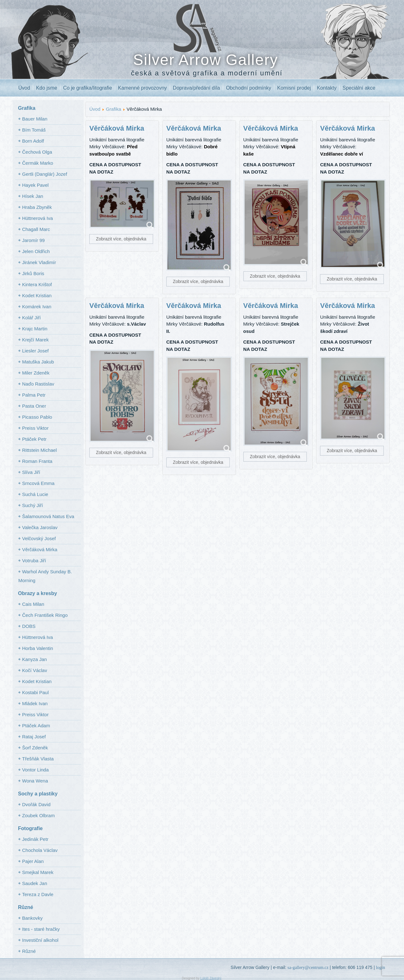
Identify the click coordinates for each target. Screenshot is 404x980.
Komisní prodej (294, 88)
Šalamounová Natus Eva (48, 516)
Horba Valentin (38, 648)
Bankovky (32, 918)
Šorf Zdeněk (35, 748)
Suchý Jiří (33, 505)
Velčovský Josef (39, 538)
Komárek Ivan (37, 307)
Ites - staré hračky (41, 929)
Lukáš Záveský (211, 978)
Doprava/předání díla (196, 88)
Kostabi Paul (35, 692)
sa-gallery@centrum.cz (308, 968)
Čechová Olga (37, 152)
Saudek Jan (35, 883)
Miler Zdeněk (36, 373)
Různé (29, 951)
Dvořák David (36, 804)
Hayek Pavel (35, 185)
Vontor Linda (35, 770)
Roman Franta (37, 461)
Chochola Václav (40, 850)
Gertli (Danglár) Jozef (45, 174)
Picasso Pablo (37, 417)
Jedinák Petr (35, 839)
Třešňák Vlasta (38, 759)
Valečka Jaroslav (40, 527)
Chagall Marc (36, 229)
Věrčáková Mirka (40, 549)
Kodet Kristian (37, 295)
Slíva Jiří (31, 472)
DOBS (29, 626)
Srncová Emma (38, 483)
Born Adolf (33, 141)
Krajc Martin (35, 329)
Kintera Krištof (37, 284)
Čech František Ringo (45, 615)
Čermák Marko (38, 163)
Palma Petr (34, 395)
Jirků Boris (33, 273)
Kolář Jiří (31, 318)
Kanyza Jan (34, 659)
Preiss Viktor (35, 428)
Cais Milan (33, 604)
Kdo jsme (47, 88)
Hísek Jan (33, 196)
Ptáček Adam (36, 726)
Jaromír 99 (33, 240)
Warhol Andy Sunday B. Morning (45, 576)
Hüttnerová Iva (38, 218)
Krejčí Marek (35, 340)
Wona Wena (35, 781)
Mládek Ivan (35, 703)
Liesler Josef (35, 351)
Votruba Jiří (34, 561)
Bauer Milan (35, 119)
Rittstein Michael (39, 450)
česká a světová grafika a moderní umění (207, 73)
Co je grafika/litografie (88, 88)
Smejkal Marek (38, 872)
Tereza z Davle (38, 894)
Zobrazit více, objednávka (121, 239)
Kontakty (327, 88)
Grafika (113, 109)
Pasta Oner (34, 406)
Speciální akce (359, 88)
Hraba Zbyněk (37, 207)
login (380, 968)
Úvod (24, 88)
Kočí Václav (35, 670)
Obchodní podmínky (249, 88)
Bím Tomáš (34, 130)
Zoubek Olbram (38, 815)
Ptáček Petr (34, 439)
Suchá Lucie (35, 494)
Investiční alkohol (40, 940)
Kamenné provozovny (143, 88)
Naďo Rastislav (38, 384)
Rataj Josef (34, 737)
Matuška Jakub (38, 362)
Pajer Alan (33, 861)
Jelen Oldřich (36, 251)
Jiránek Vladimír (39, 262)
